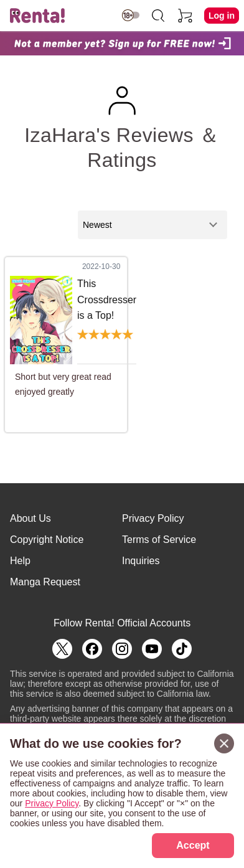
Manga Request (45, 582)
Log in (222, 16)
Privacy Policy (153, 518)
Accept (193, 845)
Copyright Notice (47, 540)
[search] (158, 16)
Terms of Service (159, 540)
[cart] (185, 16)
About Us (30, 518)
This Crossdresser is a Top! (107, 300)
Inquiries (141, 561)
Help (20, 561)
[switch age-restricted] (131, 15)
